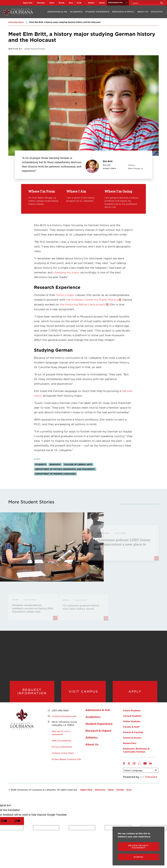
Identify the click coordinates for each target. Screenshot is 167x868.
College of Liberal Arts (78, 464)
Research (55, 464)
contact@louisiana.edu (64, 717)
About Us (143, 12)
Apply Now (28, 3)
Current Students (132, 717)
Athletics (157, 12)
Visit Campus (83, 692)
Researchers (130, 744)
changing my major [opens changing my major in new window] (67, 272)
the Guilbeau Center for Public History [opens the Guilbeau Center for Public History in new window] (92, 300)
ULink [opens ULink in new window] (79, 3)
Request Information (32, 692)
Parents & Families (133, 733)
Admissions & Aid (57, 12)
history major (65, 295)
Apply (135, 692)
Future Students (132, 712)
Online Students (132, 722)
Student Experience (97, 12)
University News (16, 22)
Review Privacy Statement (139, 847)
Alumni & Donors (132, 739)
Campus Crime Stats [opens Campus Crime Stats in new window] (63, 754)
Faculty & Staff (131, 728)
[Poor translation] (17, 822)
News (52, 3)
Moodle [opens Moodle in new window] (91, 3)
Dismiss (139, 857)
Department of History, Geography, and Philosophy (65, 469)
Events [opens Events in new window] (62, 3)
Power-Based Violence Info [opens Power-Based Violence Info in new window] (66, 760)
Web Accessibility (62, 742)
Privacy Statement (62, 748)
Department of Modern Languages (55, 474)
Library (102, 3)
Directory (41, 3)
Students (41, 464)
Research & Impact (123, 12)
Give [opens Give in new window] (71, 3)
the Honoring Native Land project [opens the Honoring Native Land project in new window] (83, 304)
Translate (149, 778)
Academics (76, 12)
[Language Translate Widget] (141, 771)
